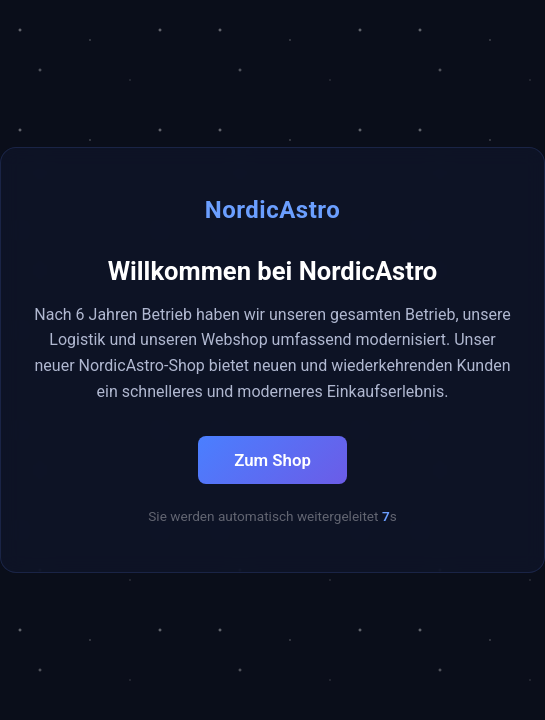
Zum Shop (272, 460)
